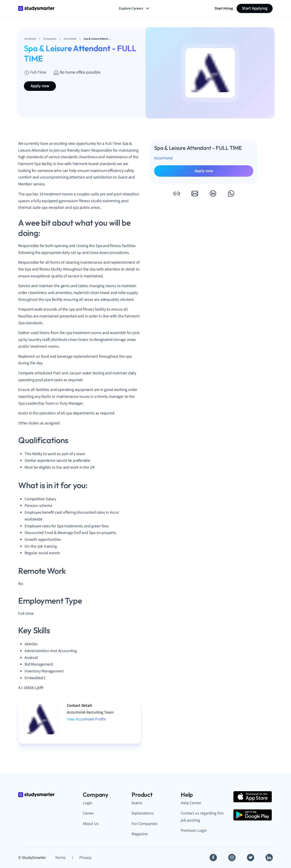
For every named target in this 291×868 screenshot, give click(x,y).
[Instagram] (232, 858)
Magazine (140, 834)
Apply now (40, 86)
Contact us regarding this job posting (202, 817)
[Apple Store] (253, 797)
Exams (137, 803)
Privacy (85, 858)
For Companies (145, 824)
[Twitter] (251, 858)
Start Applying (255, 8)
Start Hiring (224, 8)
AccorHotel (163, 158)
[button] (176, 194)
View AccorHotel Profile (86, 719)
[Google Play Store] (253, 815)
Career (88, 813)
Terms (60, 858)
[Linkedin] (269, 858)
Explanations (143, 813)
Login (88, 803)
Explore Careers (135, 8)
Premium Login (194, 831)
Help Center (191, 803)
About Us (91, 824)
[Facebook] (213, 858)
